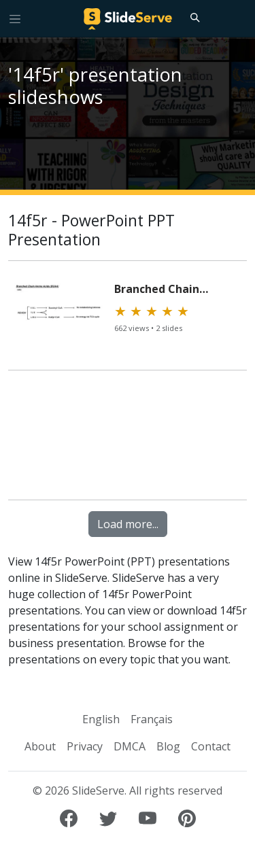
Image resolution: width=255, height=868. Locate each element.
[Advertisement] (128, 441)
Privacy (85, 746)
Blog (168, 746)
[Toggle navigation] (15, 18)
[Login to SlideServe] (239, 18)
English (101, 719)
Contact (211, 746)
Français (152, 719)
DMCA (130, 746)
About (40, 746)
